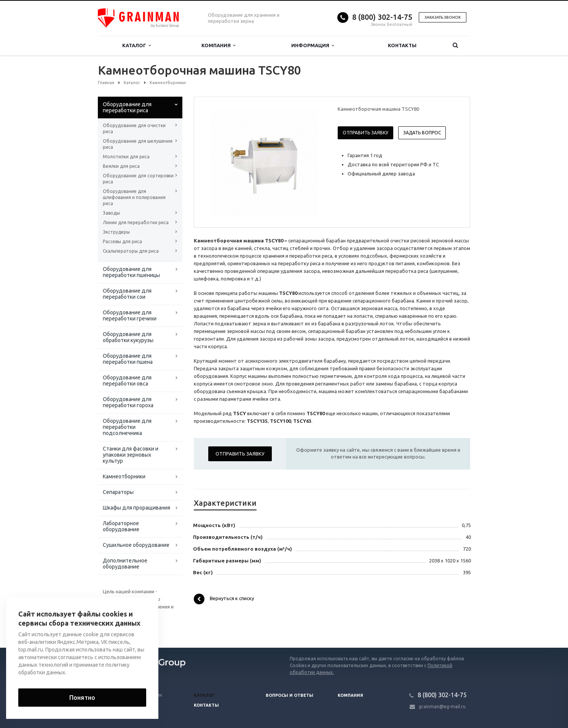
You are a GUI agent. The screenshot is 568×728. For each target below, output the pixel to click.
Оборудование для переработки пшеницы (131, 272)
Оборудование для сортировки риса (138, 179)
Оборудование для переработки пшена (128, 359)
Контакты (402, 45)
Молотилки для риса (126, 157)
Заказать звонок (443, 17)
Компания (218, 45)
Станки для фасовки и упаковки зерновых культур (131, 455)
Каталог (136, 45)
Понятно (82, 698)
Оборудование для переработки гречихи (130, 315)
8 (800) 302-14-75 (382, 17)
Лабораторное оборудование (121, 526)
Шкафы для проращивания (136, 508)
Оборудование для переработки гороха (128, 402)
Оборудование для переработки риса (127, 107)
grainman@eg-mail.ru (442, 706)
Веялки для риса (121, 166)
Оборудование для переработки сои (127, 294)
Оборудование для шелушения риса (138, 144)
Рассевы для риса (122, 241)
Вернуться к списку (224, 599)
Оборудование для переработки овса (127, 381)
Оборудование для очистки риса (134, 128)
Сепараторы (118, 492)
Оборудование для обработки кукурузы (128, 337)
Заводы (111, 213)
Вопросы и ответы (290, 695)
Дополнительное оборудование (125, 564)
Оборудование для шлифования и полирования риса (134, 197)
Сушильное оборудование (136, 545)
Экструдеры (116, 232)
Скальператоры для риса (131, 251)
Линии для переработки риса (136, 222)
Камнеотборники (124, 476)
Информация (313, 45)
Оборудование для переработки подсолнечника (127, 427)
